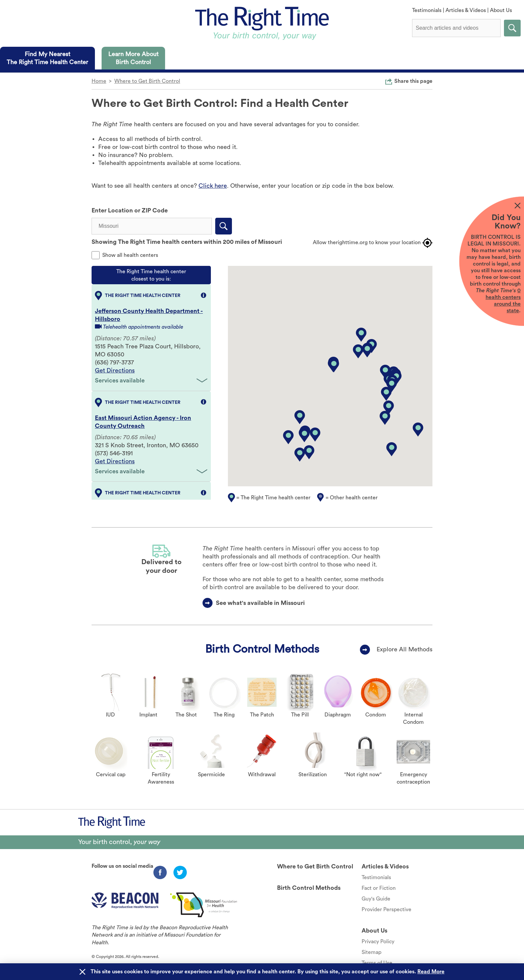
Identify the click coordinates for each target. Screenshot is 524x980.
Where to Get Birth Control (147, 81)
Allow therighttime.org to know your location (373, 243)
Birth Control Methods (262, 649)
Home (99, 81)
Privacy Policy (378, 942)
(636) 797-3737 (114, 362)
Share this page (413, 81)
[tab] (47, 58)
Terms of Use (377, 963)
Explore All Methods (405, 649)
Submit (512, 28)
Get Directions (115, 370)
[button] (386, 394)
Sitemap (371, 952)
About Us (501, 10)
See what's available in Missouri (260, 603)
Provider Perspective (386, 910)
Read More (431, 972)
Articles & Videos (466, 10)
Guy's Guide (376, 899)
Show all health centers (130, 255)
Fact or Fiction (379, 888)
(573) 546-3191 (114, 453)
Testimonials (427, 10)
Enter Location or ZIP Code (130, 210)
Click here (213, 186)
